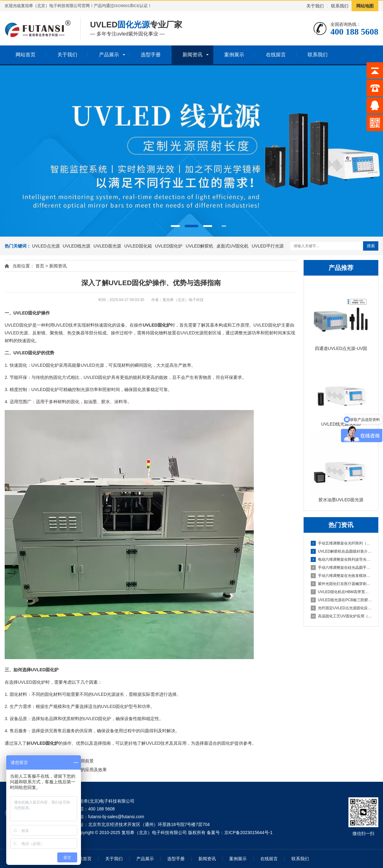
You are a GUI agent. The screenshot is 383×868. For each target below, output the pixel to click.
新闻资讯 (192, 55)
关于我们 (315, 6)
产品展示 (109, 55)
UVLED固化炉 (169, 246)
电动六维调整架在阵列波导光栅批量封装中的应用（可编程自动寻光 (341, 559)
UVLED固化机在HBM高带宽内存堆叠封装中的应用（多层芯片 (341, 592)
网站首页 (26, 55)
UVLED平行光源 (268, 246)
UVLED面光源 (107, 246)
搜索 (371, 246)
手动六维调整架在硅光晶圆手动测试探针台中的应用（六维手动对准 (341, 568)
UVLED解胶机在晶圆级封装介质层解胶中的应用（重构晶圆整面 (341, 551)
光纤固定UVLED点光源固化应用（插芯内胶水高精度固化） (341, 608)
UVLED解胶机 (199, 246)
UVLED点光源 (46, 246)
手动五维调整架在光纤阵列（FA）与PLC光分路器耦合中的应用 (341, 543)
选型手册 (151, 55)
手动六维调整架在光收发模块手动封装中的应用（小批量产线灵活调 (341, 576)
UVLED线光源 (77, 246)
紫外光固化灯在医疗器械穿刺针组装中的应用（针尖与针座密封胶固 (341, 584)
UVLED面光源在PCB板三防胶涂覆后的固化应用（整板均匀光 (341, 600)
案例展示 (234, 55)
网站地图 (365, 6)
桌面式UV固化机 (232, 246)
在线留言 (276, 55)
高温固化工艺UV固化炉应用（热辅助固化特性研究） (341, 616)
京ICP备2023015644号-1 (248, 833)
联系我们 (340, 6)
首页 (40, 266)
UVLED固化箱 (138, 246)
